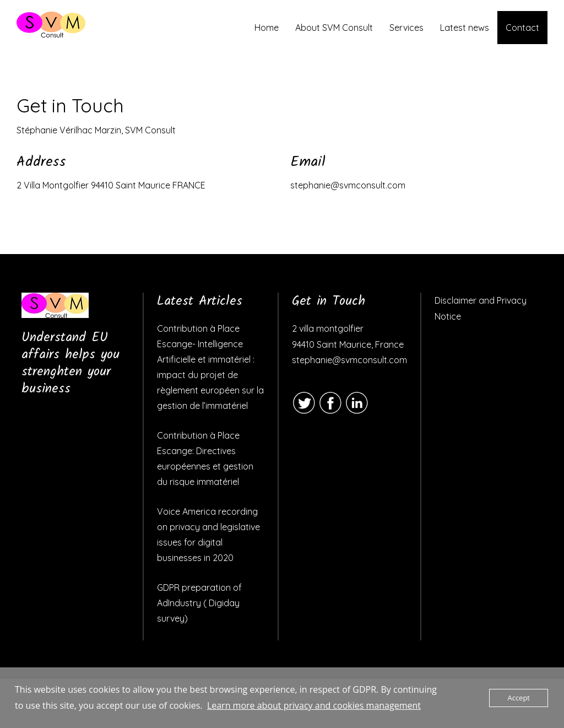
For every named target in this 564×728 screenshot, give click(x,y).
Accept (519, 698)
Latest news (465, 28)
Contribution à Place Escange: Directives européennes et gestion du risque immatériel (205, 459)
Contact (522, 28)
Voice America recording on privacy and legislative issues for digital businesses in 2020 (208, 535)
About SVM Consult (334, 28)
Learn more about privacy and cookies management (314, 705)
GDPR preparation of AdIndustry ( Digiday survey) (199, 603)
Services (406, 28)
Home (267, 28)
